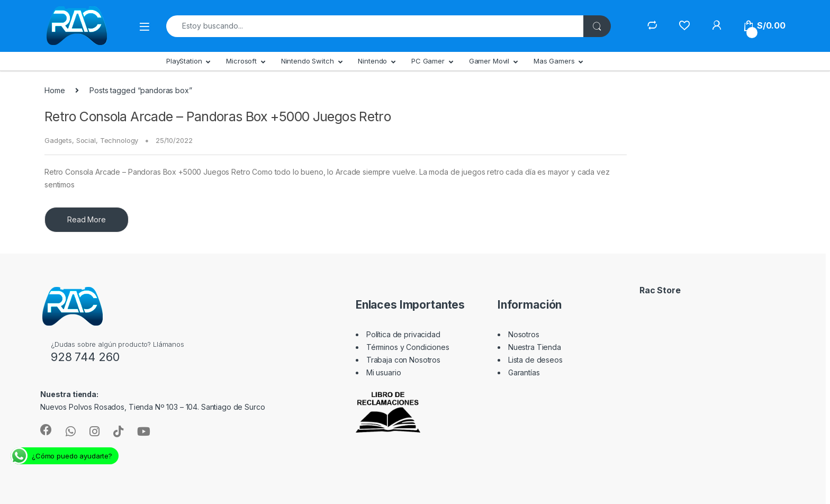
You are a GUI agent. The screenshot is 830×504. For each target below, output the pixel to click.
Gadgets (58, 140)
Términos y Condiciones (408, 347)
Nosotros (524, 334)
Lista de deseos (535, 360)
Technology (119, 140)
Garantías (524, 372)
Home (55, 90)
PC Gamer (428, 61)
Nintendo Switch (308, 61)
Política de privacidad (403, 334)
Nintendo (372, 61)
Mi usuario (384, 372)
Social (86, 140)
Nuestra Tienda (535, 347)
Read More (87, 219)
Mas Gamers (554, 61)
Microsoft (241, 61)
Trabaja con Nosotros (403, 360)
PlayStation (184, 61)
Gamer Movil (489, 61)
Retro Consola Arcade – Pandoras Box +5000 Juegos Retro (218, 116)
